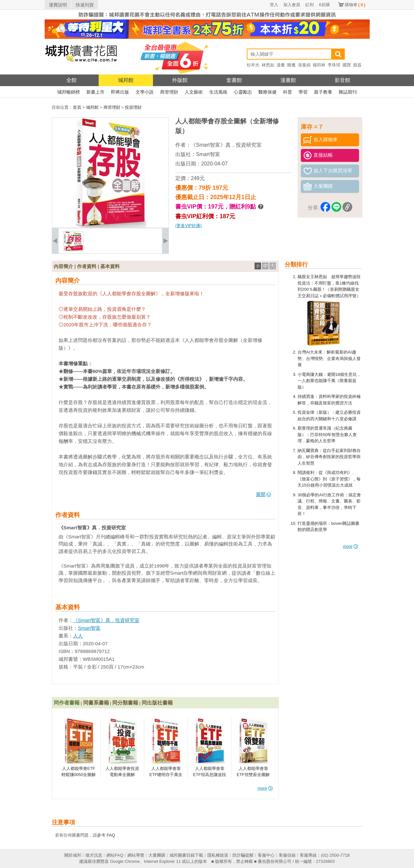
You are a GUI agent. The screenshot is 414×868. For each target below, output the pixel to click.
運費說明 (58, 5)
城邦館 (126, 80)
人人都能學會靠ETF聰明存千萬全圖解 (166, 775)
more (350, 546)
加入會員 (292, 5)
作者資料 (87, 266)
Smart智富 (208, 154)
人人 (78, 636)
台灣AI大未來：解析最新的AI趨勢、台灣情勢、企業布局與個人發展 (329, 358)
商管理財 (169, 92)
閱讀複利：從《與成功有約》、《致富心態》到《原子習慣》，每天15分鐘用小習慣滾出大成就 (329, 479)
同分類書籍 (125, 703)
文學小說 (145, 92)
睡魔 (291, 65)
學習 (303, 92)
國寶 (347, 65)
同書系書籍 (96, 703)
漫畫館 (288, 80)
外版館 (180, 80)
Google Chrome (125, 861)
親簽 (357, 65)
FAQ (111, 835)
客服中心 (266, 855)
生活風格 (218, 92)
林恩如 (268, 65)
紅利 (310, 5)
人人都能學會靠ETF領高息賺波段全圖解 (210, 775)
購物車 (355, 5)
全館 (71, 80)
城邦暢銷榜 (69, 92)
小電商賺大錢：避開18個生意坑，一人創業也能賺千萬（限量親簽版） (329, 381)
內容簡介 (63, 266)
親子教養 (323, 92)
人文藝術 (194, 92)
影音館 (343, 80)
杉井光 (253, 65)
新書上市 (95, 92)
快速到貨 (85, 5)
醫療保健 (267, 92)
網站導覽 (136, 855)
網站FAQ (115, 855)
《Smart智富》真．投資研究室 (226, 145)
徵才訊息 (94, 855)
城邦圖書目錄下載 (186, 855)
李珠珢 (334, 65)
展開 (263, 494)
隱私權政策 (218, 855)
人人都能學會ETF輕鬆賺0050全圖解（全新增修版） (79, 775)
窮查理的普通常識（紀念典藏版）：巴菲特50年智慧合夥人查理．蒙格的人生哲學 (327, 434)
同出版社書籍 (157, 703)
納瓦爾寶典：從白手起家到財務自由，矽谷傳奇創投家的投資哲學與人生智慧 (329, 457)
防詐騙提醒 (243, 855)
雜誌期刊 (348, 92)
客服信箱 (287, 855)
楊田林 (319, 65)
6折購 (324, 5)
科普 (288, 92)
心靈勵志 (243, 92)
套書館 (234, 80)
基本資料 (110, 266)
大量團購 (157, 855)
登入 (274, 5)
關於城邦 (73, 855)
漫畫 (281, 65)
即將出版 (120, 92)
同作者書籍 (67, 703)
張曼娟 (304, 65)
